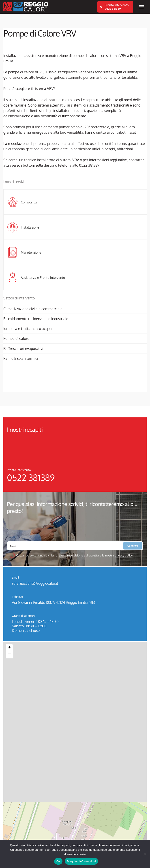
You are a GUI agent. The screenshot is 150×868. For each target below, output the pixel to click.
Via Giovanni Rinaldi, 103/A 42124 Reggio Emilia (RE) (54, 602)
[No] (144, 854)
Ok (58, 861)
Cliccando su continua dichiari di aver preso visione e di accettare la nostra (74, 555)
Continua (133, 546)
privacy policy (124, 555)
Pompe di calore (16, 338)
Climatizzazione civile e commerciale (33, 309)
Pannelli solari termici (21, 358)
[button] (9, 648)
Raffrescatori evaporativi (23, 349)
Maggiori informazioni (81, 861)
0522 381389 (31, 478)
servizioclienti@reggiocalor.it (35, 583)
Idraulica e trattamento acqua (28, 329)
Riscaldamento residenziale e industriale (36, 319)
